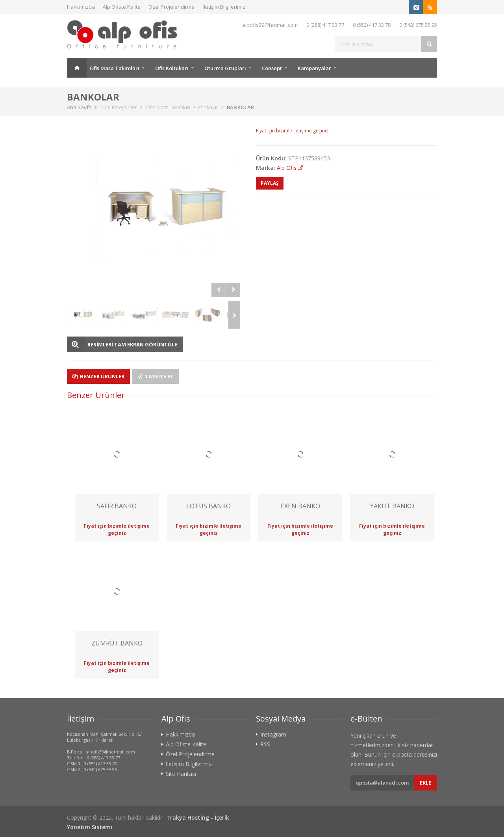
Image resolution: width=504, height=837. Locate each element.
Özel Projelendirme (171, 7)
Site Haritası (181, 774)
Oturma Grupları (225, 68)
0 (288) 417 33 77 (325, 25)
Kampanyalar (314, 68)
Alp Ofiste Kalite (122, 7)
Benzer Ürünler (98, 376)
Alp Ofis (287, 168)
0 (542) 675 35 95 (418, 25)
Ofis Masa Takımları (115, 68)
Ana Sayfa (77, 68)
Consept (272, 68)
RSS (265, 744)
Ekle (425, 783)
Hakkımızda (81, 7)
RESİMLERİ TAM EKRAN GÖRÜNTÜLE (132, 344)
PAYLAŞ (270, 183)
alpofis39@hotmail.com (270, 25)
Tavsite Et (156, 376)
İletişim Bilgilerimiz (224, 7)
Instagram (273, 735)
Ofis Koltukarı (172, 68)
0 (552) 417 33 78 (372, 25)
